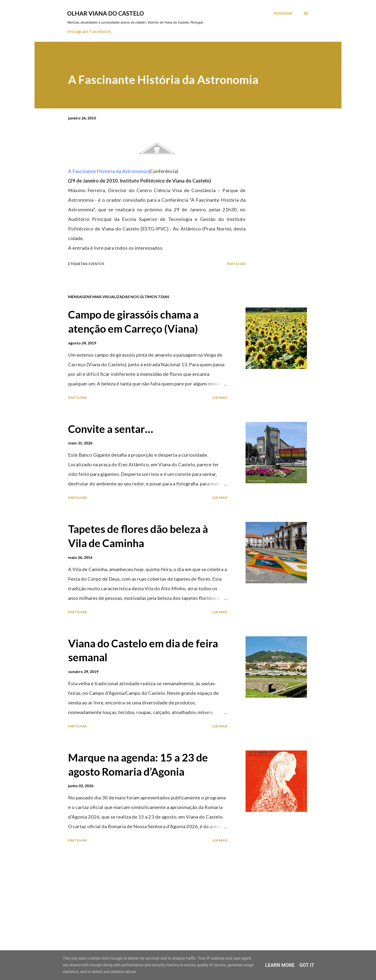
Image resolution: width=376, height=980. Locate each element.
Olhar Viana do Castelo (106, 13)
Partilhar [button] (236, 264)
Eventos (97, 264)
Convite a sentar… (111, 429)
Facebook (100, 31)
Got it (307, 965)
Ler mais (220, 398)
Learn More (280, 965)
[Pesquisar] (283, 13)
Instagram (78, 31)
